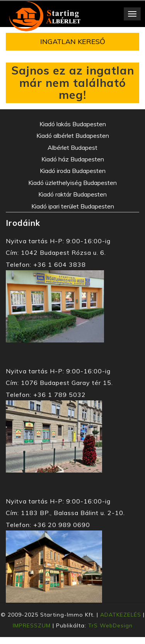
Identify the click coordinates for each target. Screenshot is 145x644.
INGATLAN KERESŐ (73, 42)
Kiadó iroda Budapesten (73, 171)
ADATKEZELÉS (121, 615)
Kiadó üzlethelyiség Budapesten (72, 183)
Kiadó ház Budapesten (73, 159)
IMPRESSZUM (32, 625)
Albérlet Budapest (72, 147)
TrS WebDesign (110, 625)
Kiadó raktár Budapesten (72, 194)
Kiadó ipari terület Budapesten (73, 206)
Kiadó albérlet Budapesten (73, 136)
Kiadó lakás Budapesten (73, 124)
